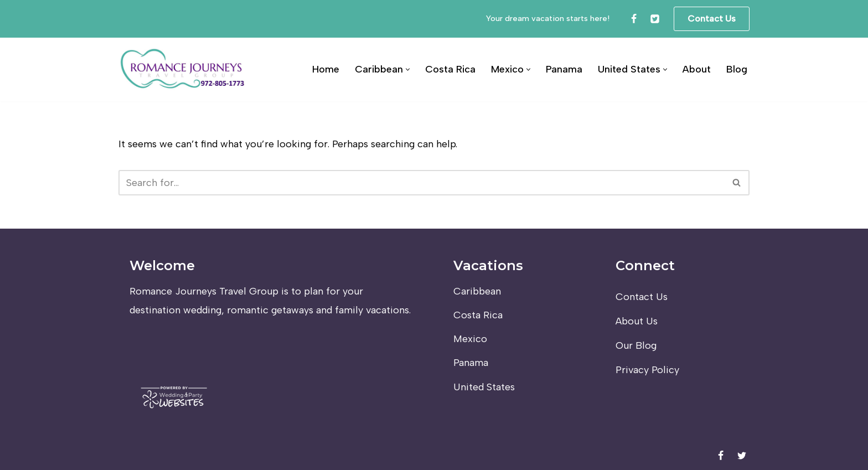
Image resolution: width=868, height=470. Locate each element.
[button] (408, 69)
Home (326, 69)
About (697, 69)
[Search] (422, 183)
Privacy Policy (647, 370)
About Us (637, 321)
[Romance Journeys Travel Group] (183, 69)
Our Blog (636, 345)
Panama (564, 69)
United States (484, 387)
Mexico (470, 339)
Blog (737, 69)
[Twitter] (655, 19)
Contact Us (712, 19)
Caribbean (477, 291)
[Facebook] (634, 19)
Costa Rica (450, 69)
